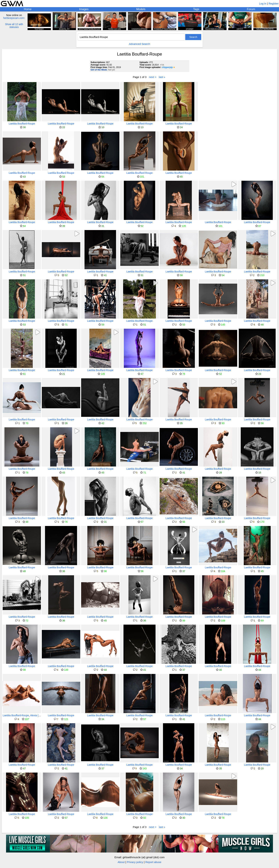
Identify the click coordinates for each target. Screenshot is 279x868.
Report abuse (153, 862)
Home (28, 9)
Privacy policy (135, 862)
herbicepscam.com (14, 18)
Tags (196, 9)
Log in (263, 3)
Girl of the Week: (99, 70)
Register (273, 3)
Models (141, 9)
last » (162, 77)
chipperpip (167, 67)
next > (153, 77)
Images (84, 9)
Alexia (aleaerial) (40, 715)
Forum (251, 9)
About (121, 862)
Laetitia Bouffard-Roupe (22, 124)
